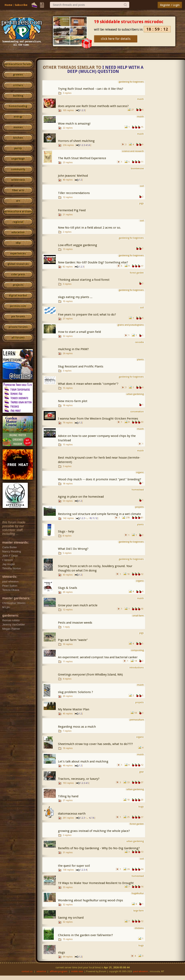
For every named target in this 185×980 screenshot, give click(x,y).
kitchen (18, 138)
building (18, 96)
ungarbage (18, 159)
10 (91, 518)
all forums (18, 338)
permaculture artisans (18, 211)
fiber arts (18, 190)
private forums (18, 327)
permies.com (18, 306)
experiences (18, 254)
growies (18, 75)
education (18, 232)
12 (96, 518)
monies (18, 127)
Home (8, 5)
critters (18, 85)
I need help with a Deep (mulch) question (105, 70)
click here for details (116, 39)
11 (93, 518)
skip (18, 243)
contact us (27, 971)
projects (18, 285)
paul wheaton (141, 971)
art (18, 201)
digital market (18, 296)
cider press (18, 274)
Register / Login (170, 5)
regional (18, 222)
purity (18, 148)
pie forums (18, 317)
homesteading (18, 106)
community (18, 169)
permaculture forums (18, 64)
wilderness (18, 180)
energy (18, 117)
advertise (41, 971)
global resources (18, 264)
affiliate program (59, 971)
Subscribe (21, 5)
